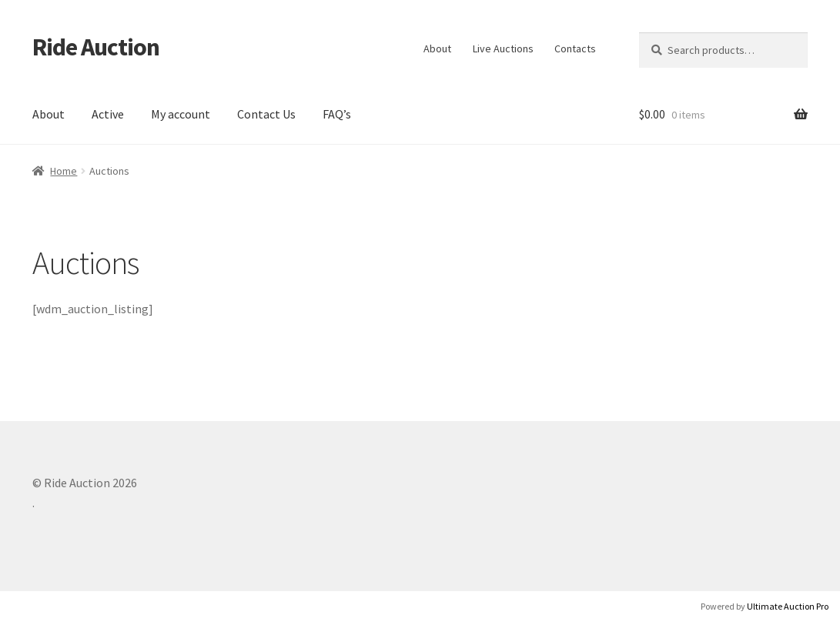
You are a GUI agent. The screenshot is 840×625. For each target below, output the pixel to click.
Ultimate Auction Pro (788, 606)
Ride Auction (96, 47)
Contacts (575, 48)
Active (108, 114)
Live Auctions (503, 48)
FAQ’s (337, 114)
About (437, 48)
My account (181, 114)
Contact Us (266, 114)
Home (64, 171)
